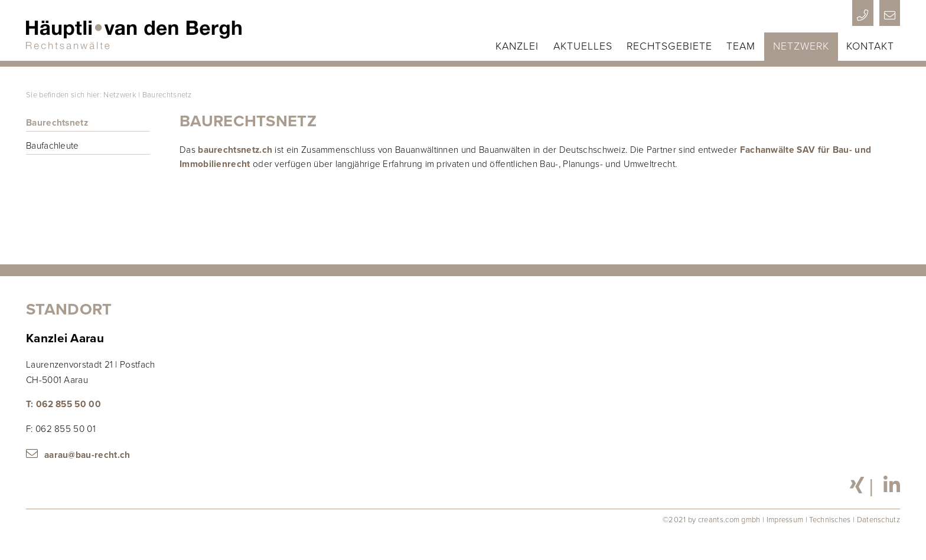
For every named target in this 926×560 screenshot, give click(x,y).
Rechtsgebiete (669, 46)
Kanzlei (517, 46)
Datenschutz (878, 520)
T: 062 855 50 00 (63, 404)
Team (741, 46)
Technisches (830, 520)
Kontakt (870, 46)
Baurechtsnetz (167, 95)
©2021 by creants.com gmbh (712, 520)
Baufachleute (53, 146)
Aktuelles (583, 46)
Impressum (785, 520)
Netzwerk (801, 46)
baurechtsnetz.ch (235, 150)
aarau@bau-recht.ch (87, 455)
